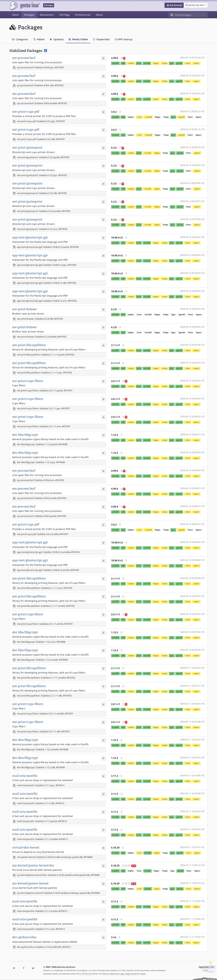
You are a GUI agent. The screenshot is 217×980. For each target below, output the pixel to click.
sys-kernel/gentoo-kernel (30, 883)
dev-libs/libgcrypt (25, 435)
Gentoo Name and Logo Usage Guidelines (121, 974)
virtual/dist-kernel (26, 847)
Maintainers (47, 15)
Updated (57, 39)
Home (15, 15)
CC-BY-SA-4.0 (85, 974)
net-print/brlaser (25, 309)
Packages (29, 15)
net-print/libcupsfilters (29, 345)
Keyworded (101, 39)
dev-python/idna (24, 937)
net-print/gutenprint (27, 148)
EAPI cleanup (124, 39)
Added (39, 39)
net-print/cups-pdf (26, 112)
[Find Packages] (191, 15)
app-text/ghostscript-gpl (30, 237)
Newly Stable (78, 39)
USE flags (64, 15)
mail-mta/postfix (25, 776)
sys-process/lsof (24, 58)
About (99, 15)
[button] (174, 5)
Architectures (83, 15)
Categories (20, 39)
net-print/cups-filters (28, 381)
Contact (203, 967)
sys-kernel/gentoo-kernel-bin (33, 865)
